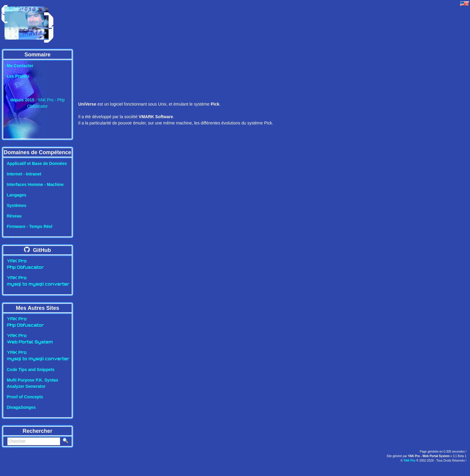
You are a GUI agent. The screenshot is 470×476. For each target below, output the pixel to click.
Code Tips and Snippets (31, 370)
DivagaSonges (21, 407)
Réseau (14, 216)
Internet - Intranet (24, 174)
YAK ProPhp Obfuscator (25, 265)
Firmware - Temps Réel (30, 226)
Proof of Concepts (25, 397)
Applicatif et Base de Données (37, 163)
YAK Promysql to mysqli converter (38, 281)
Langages (17, 195)
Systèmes (17, 205)
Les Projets (18, 76)
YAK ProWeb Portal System (30, 339)
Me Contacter (20, 66)
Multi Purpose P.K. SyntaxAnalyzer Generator (33, 383)
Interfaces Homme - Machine (35, 184)
